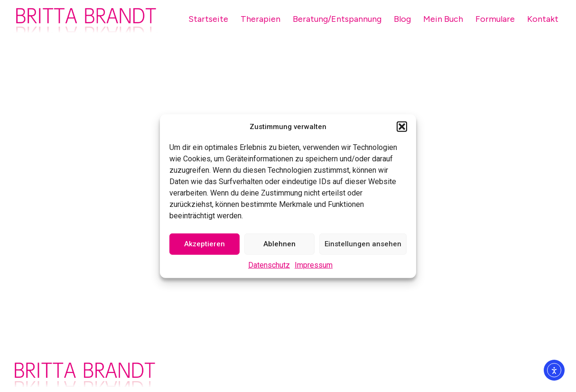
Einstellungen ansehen (363, 244)
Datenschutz (269, 265)
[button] (402, 127)
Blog (402, 19)
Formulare (495, 19)
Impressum (314, 265)
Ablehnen (279, 244)
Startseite (208, 19)
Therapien (260, 19)
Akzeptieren (204, 244)
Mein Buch (443, 19)
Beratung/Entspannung (337, 19)
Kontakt (543, 19)
